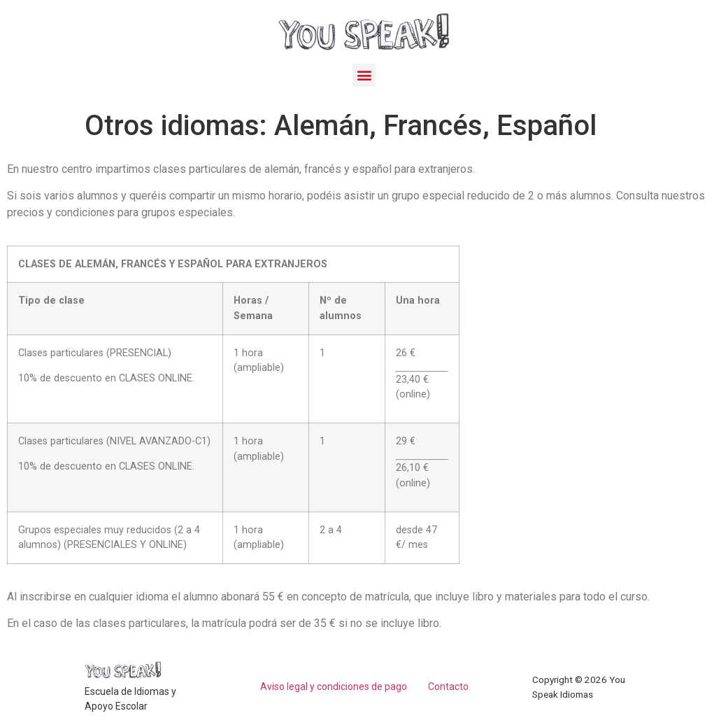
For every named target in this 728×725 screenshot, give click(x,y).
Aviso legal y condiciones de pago (334, 687)
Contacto (448, 687)
